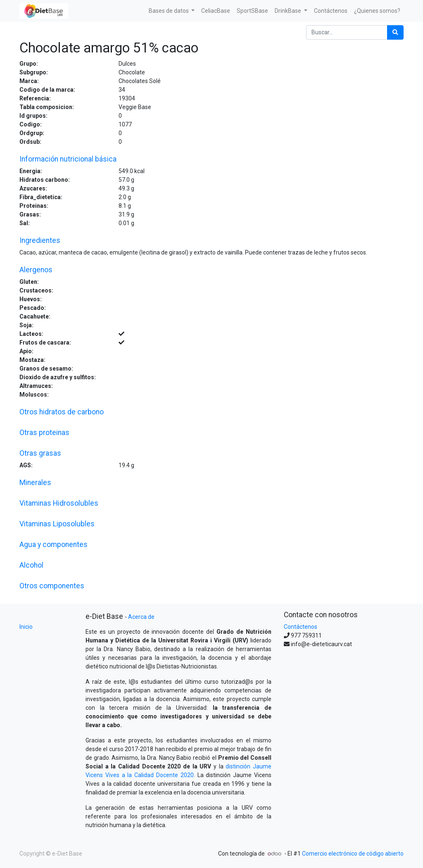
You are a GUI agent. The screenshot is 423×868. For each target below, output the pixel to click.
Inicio (26, 627)
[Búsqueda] (395, 32)
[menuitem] (216, 11)
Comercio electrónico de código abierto (353, 854)
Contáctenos (301, 627)
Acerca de (141, 617)
